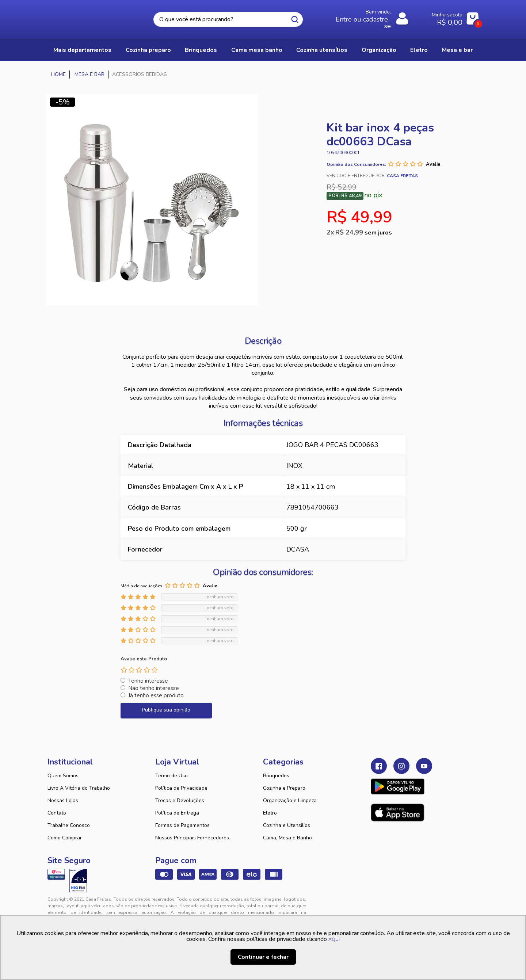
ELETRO (419, 50)
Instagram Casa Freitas (401, 766)
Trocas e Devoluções (180, 800)
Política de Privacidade (181, 788)
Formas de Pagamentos (182, 825)
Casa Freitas (88, 17)
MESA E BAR (457, 50)
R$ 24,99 (364, 232)
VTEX (411, 905)
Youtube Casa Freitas (424, 766)
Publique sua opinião (166, 710)
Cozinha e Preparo (284, 788)
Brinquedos (276, 776)
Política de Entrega (177, 813)
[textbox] (228, 20)
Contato (57, 813)
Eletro (270, 813)
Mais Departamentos (82, 50)
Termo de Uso (171, 776)
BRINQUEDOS (201, 50)
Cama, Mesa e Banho (287, 838)
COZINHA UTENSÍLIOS (322, 50)
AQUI (334, 939)
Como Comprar (65, 838)
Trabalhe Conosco (69, 825)
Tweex (381, 905)
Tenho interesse (148, 681)
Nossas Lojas (63, 800)
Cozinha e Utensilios (287, 825)
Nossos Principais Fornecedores (192, 838)
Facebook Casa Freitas (379, 766)
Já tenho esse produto (156, 695)
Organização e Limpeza (290, 800)
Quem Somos (63, 776)
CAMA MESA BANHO (257, 50)
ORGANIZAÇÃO (379, 50)
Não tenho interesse (154, 688)
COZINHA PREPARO (148, 50)
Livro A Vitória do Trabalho (79, 788)
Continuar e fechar (263, 957)
